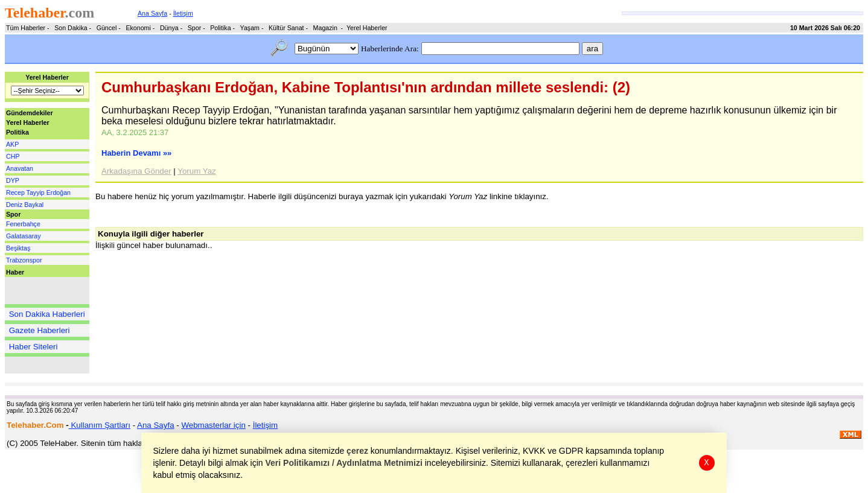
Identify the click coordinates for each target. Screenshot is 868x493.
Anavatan (20, 168)
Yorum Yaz (196, 171)
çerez (358, 451)
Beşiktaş (18, 248)
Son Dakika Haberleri (47, 314)
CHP (13, 156)
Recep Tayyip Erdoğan (38, 192)
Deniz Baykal (25, 205)
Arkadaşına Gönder (136, 171)
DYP (13, 180)
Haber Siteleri (34, 347)
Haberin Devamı (136, 153)
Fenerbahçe (23, 224)
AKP (12, 144)
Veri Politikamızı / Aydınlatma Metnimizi (344, 463)
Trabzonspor (24, 260)
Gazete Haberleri (40, 330)
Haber (15, 272)
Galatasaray (23, 236)
